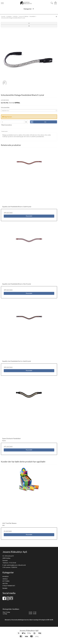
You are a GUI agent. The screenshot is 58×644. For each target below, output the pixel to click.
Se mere (5, 588)
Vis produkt (29, 216)
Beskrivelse (5, 131)
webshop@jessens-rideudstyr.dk (16, 565)
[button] (29, 23)
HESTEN (5, 583)
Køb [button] (38, 122)
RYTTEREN (6, 581)
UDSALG (5, 579)
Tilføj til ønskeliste (6, 125)
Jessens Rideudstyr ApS (29, 631)
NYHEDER (5, 576)
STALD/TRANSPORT (9, 586)
